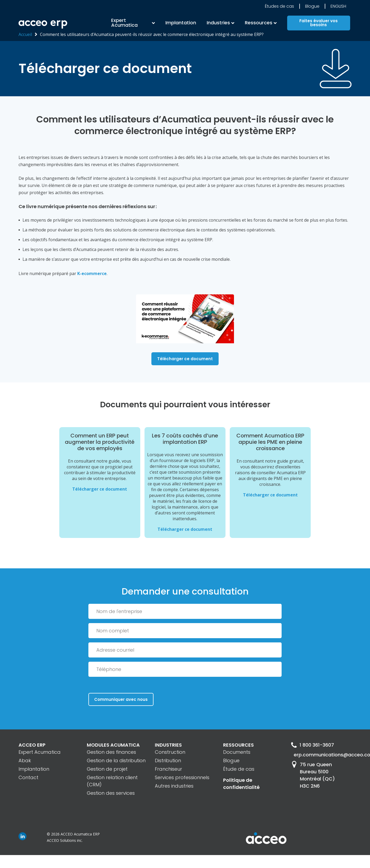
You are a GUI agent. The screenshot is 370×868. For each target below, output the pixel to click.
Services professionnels (182, 777)
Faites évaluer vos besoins (319, 23)
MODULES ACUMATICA (113, 745)
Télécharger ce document (185, 359)
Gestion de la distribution (116, 760)
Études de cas (279, 6)
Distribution (168, 760)
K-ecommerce (92, 273)
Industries (218, 23)
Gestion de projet (107, 769)
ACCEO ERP (32, 745)
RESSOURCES (238, 745)
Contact (28, 777)
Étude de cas (239, 769)
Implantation (181, 23)
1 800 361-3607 (312, 745)
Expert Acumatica (124, 23)
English (338, 6)
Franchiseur (168, 769)
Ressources (259, 23)
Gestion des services (111, 793)
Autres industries (174, 786)
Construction (170, 752)
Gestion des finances (111, 752)
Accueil (25, 34)
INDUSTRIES (168, 745)
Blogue (312, 6)
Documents (237, 752)
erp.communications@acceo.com (323, 755)
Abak (25, 760)
